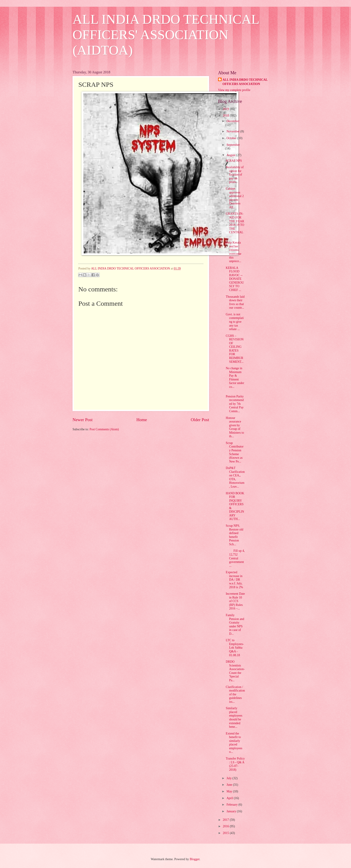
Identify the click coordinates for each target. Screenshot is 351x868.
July (229, 778)
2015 (226, 833)
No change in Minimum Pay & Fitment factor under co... (235, 378)
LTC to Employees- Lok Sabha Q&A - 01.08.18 (235, 648)
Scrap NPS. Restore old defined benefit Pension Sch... (234, 535)
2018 (226, 116)
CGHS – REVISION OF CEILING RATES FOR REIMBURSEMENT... (235, 349)
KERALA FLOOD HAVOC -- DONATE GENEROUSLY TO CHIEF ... (235, 279)
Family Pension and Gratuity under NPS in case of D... (235, 624)
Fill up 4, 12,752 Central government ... (235, 558)
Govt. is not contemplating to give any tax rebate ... (235, 322)
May (230, 791)
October (232, 138)
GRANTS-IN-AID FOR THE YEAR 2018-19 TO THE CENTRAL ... (235, 225)
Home (142, 420)
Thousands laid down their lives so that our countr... (235, 302)
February (232, 805)
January (232, 811)
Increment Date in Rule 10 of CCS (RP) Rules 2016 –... (235, 601)
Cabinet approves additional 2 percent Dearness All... (235, 198)
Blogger (195, 859)
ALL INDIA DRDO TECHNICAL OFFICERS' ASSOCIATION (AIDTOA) (166, 35)
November (233, 131)
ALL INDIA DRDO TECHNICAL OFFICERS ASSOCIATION (245, 82)
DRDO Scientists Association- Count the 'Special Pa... (235, 671)
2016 (226, 826)
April (230, 798)
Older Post (200, 420)
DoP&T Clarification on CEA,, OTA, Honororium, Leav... (235, 477)
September (233, 145)
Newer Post (83, 420)
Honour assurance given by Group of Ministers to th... (235, 427)
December (233, 121)
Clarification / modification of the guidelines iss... (235, 694)
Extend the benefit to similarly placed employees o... (234, 743)
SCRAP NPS (234, 161)
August (231, 155)
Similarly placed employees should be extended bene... (234, 717)
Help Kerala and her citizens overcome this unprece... (233, 252)
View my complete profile (234, 90)
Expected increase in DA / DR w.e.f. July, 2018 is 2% (234, 580)
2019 (226, 109)
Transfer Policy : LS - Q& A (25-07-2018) (235, 764)
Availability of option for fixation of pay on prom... (235, 175)
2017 (226, 820)
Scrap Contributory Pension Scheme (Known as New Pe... (234, 452)
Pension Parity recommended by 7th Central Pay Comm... (235, 404)
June (230, 785)
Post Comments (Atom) (104, 429)
